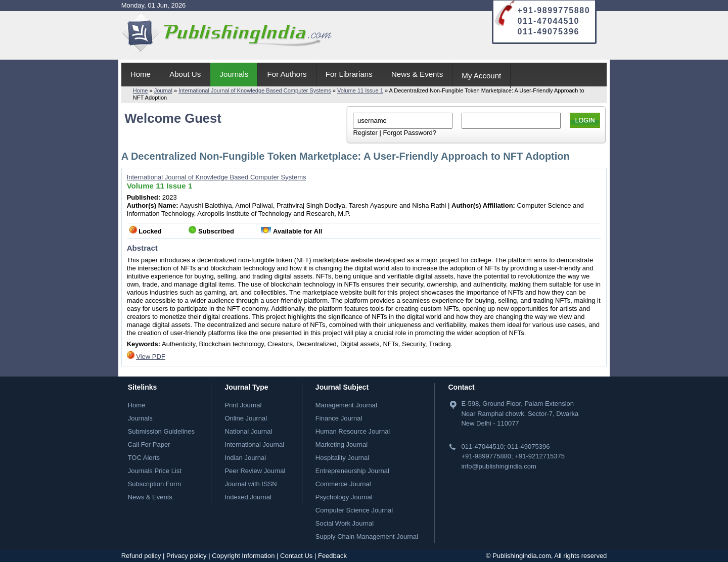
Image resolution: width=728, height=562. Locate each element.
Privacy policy (186, 556)
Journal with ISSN (251, 484)
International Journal (254, 444)
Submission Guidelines (161, 431)
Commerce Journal (343, 484)
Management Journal (346, 405)
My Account (481, 76)
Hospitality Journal (342, 458)
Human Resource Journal (353, 431)
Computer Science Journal (354, 510)
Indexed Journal (248, 497)
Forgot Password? (409, 133)
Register (365, 133)
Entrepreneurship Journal (352, 471)
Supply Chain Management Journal (367, 536)
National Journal (248, 431)
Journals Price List (155, 471)
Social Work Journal (345, 523)
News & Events (417, 74)
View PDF (151, 357)
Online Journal (246, 418)
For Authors (287, 74)
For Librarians (349, 74)
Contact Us (296, 556)
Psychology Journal (344, 497)
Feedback (332, 556)
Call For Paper (149, 444)
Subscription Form (154, 484)
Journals (234, 74)
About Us (185, 74)
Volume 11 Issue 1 (360, 90)
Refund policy (141, 556)
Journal (163, 90)
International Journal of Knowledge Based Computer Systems (255, 90)
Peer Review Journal (255, 471)
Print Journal (243, 405)
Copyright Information (243, 556)
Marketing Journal (342, 444)
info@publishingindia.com (498, 466)
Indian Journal (245, 458)
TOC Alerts (144, 458)
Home (141, 74)
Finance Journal (339, 418)
